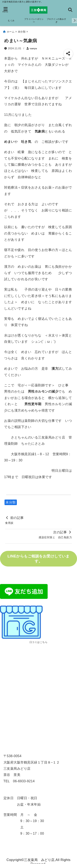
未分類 (11, 502)
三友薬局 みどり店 (39, 860)
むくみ (11, 21)
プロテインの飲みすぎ (57, 21)
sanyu (34, 48)
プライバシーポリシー (34, 21)
